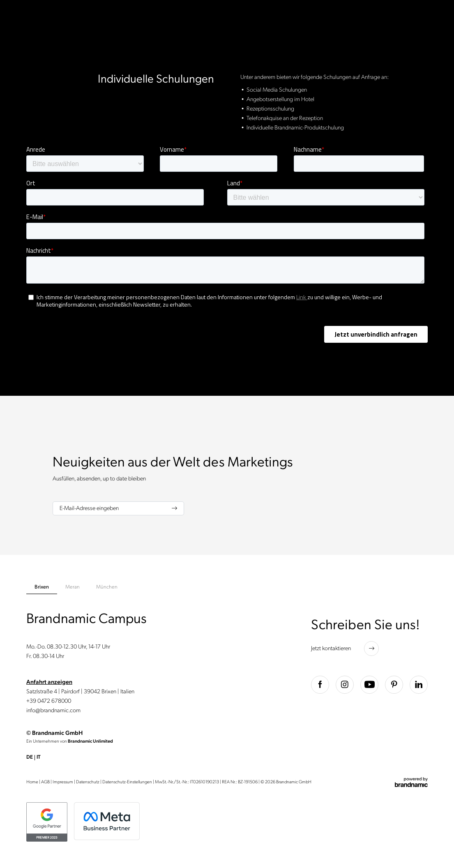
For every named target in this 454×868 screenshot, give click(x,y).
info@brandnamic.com (53, 710)
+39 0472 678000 (49, 701)
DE (30, 757)
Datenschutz (88, 782)
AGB (45, 782)
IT (39, 757)
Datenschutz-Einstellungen (127, 782)
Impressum (63, 782)
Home (32, 782)
